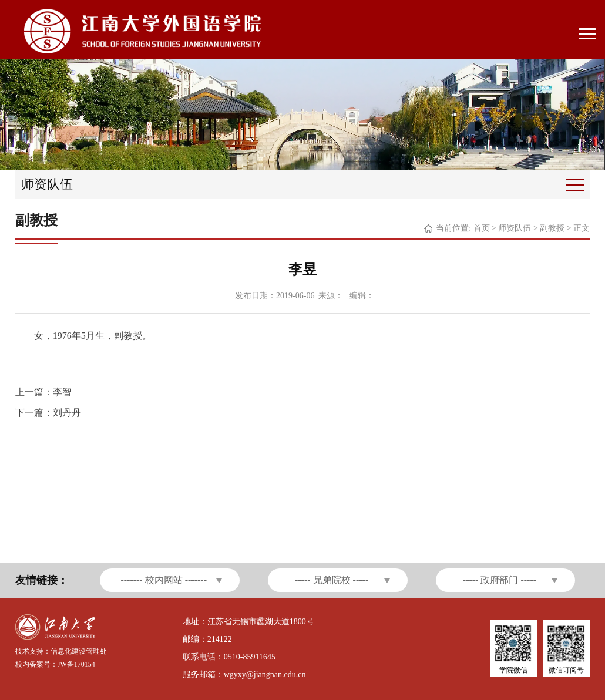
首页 (482, 228)
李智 (62, 392)
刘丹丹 (67, 413)
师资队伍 (515, 228)
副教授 (552, 228)
